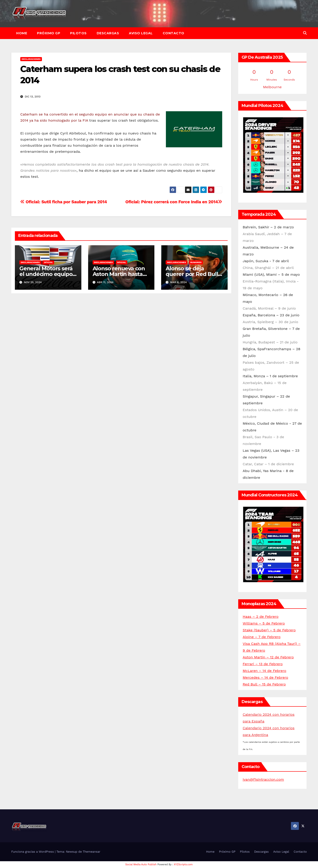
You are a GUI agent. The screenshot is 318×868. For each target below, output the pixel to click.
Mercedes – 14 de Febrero (265, 677)
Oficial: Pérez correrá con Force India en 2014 (174, 202)
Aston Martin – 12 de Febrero (268, 657)
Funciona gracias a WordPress (33, 852)
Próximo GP (49, 33)
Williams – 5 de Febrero (264, 623)
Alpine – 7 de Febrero (262, 637)
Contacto (174, 33)
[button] (305, 33)
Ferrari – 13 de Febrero (263, 664)
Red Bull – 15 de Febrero (264, 684)
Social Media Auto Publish (141, 865)
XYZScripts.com (183, 865)
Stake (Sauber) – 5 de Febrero (269, 630)
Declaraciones (31, 59)
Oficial (48, 262)
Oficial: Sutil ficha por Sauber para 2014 (64, 202)
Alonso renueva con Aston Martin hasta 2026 (119, 274)
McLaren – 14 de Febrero (264, 671)
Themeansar (92, 852)
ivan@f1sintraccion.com (263, 779)
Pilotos (78, 33)
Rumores (196, 262)
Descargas (108, 33)
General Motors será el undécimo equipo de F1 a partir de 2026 (47, 274)
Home (22, 33)
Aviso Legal (141, 33)
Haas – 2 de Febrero (261, 617)
